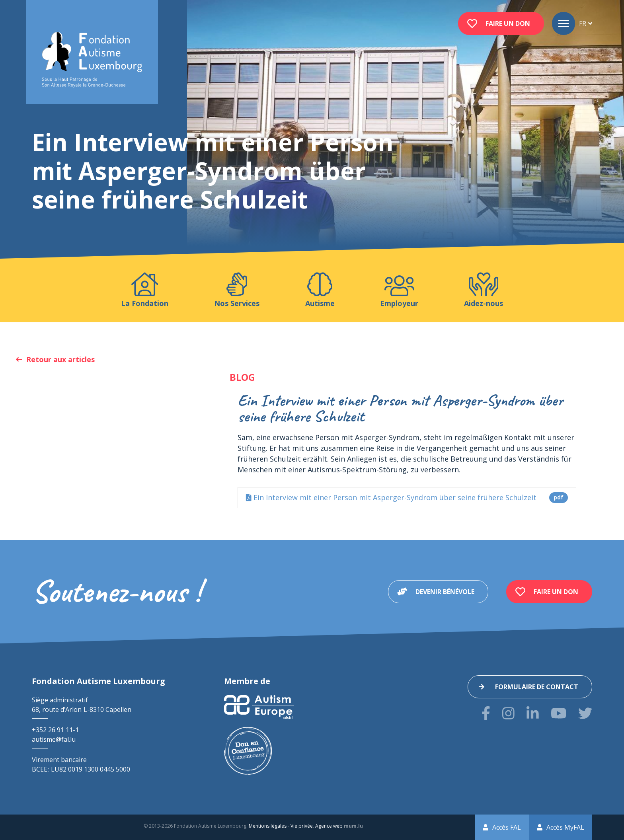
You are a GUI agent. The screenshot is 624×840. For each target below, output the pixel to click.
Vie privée (302, 826)
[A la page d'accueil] (92, 60)
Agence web (329, 826)
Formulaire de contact (537, 687)
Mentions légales (268, 826)
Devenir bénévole (445, 592)
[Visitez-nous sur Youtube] (559, 713)
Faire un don (508, 23)
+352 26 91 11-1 (55, 730)
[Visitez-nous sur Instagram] (508, 713)
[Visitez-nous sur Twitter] (585, 713)
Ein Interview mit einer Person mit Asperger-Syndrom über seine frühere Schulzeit (407, 498)
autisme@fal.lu (54, 739)
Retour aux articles (60, 359)
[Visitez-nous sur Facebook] (486, 713)
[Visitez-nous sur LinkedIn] (533, 713)
